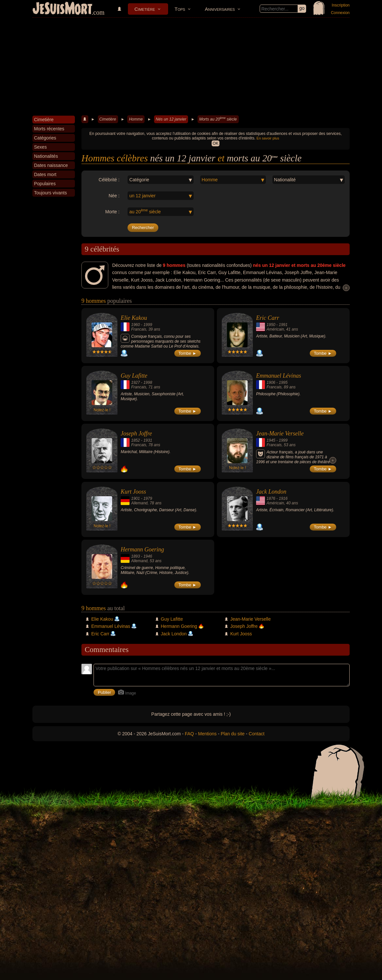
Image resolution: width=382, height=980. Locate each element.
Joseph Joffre (136, 433)
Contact (256, 734)
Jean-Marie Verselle (280, 433)
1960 (136, 325)
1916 (283, 498)
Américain (275, 329)
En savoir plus (268, 138)
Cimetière (145, 9)
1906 (271, 383)
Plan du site (233, 734)
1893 (136, 556)
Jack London (271, 492)
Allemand (139, 503)
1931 (148, 440)
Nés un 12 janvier (171, 119)
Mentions (207, 734)
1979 (148, 498)
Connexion (340, 13)
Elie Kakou (134, 318)
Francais (139, 329)
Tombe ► (188, 353)
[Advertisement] (191, 67)
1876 (271, 498)
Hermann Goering (142, 549)
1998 (148, 383)
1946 (148, 556)
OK (215, 143)
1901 (136, 498)
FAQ (189, 734)
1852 (136, 440)
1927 (136, 383)
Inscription (341, 5)
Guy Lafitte (134, 376)
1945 (271, 440)
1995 (283, 383)
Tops (180, 9)
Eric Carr (268, 318)
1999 (148, 325)
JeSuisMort (62, 9)
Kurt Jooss (133, 492)
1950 (271, 325)
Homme (136, 119)
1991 (283, 325)
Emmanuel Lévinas (278, 376)
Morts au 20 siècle (218, 119)
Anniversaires (220, 9)
